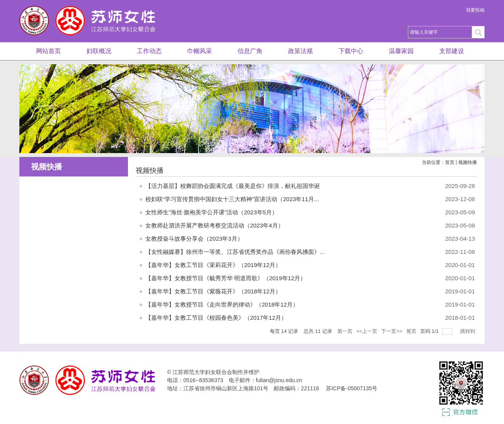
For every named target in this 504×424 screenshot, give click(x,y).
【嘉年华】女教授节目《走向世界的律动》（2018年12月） (222, 304)
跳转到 (469, 331)
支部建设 (452, 51)
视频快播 (468, 162)
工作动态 (149, 51)
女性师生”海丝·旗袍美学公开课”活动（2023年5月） (211, 212)
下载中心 (351, 51)
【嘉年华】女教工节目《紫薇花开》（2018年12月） (213, 291)
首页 (450, 162)
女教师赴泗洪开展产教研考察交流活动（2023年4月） (215, 225)
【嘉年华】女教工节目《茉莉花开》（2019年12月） (213, 265)
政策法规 (300, 51)
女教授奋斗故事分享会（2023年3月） (194, 239)
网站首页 (48, 51)
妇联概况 (99, 51)
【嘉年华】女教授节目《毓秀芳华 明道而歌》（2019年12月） (226, 278)
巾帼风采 (200, 51)
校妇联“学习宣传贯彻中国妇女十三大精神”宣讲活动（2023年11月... (232, 199)
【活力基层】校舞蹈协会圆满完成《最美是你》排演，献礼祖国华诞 (233, 186)
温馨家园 (401, 51)
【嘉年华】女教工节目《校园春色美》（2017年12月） (216, 318)
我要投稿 (475, 10)
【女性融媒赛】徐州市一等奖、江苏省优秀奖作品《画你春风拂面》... (235, 252)
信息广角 (250, 51)
